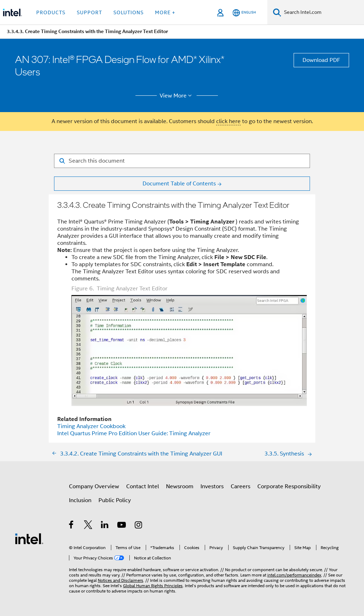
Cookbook (91, 426)
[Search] (277, 12)
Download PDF (321, 60)
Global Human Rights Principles (153, 586)
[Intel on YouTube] (122, 526)
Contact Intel (143, 486)
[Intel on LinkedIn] (105, 526)
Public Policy (115, 500)
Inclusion (80, 500)
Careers (240, 486)
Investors (212, 486)
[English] (244, 13)
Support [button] (89, 12)
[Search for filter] (182, 161)
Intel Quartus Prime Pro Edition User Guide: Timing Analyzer (134, 433)
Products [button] (51, 12)
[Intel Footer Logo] (29, 538)
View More (177, 96)
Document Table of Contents (179, 184)
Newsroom (180, 486)
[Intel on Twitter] (88, 526)
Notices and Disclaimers (121, 580)
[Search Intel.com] (323, 12)
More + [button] (165, 12)
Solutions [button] (129, 12)
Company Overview (94, 486)
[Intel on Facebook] (72, 526)
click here (228, 121)
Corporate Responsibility (289, 486)
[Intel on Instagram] (139, 526)
